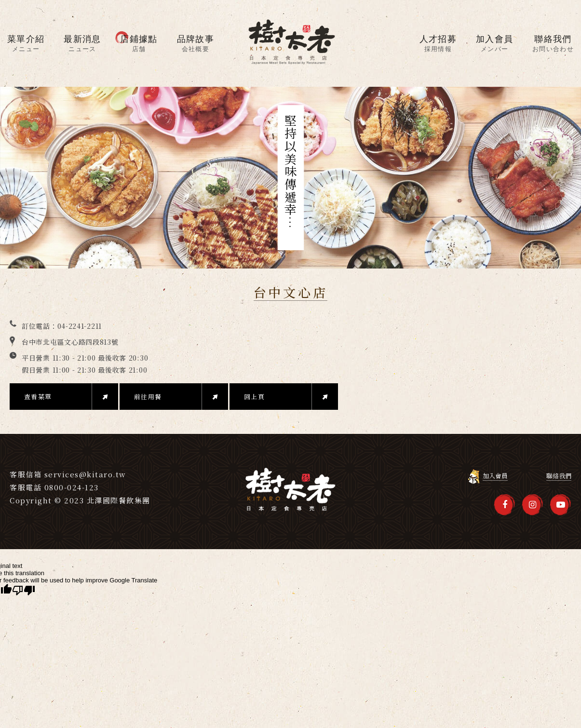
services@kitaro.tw (85, 474)
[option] (290, 178)
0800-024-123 (72, 487)
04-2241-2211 (80, 326)
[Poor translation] (24, 591)
